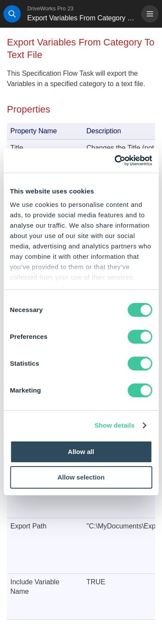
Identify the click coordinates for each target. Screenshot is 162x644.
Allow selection (81, 477)
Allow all (81, 452)
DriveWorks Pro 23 (50, 8)
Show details (115, 425)
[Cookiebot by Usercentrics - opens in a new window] (115, 161)
